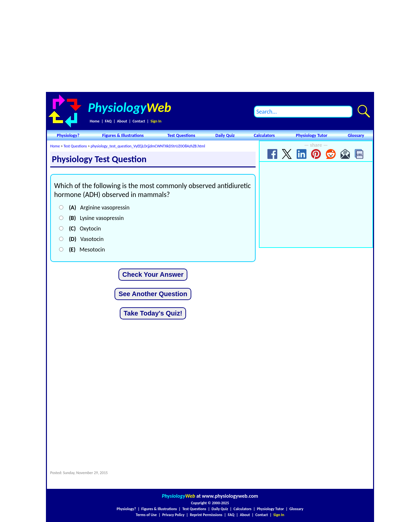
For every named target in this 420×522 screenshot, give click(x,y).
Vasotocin (86, 239)
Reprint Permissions (206, 515)
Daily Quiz (225, 135)
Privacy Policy (173, 515)
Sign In (156, 121)
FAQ (108, 121)
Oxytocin (85, 228)
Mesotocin (87, 250)
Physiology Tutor (312, 135)
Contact (139, 121)
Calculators (264, 135)
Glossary (356, 135)
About (122, 121)
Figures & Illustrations (123, 135)
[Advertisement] (210, 46)
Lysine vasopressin (96, 218)
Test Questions (181, 135)
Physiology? (68, 135)
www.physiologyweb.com (230, 496)
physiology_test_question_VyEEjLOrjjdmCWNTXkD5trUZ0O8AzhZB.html (148, 146)
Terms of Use (146, 515)
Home (94, 121)
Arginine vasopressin (99, 207)
